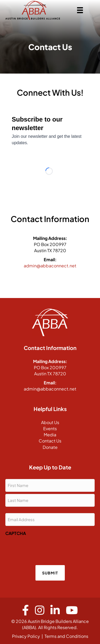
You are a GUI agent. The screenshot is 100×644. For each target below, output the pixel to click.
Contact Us (50, 441)
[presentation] (46, 549)
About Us (50, 422)
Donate (50, 447)
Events (50, 428)
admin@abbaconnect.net (50, 266)
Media (50, 435)
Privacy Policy (26, 636)
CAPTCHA (16, 533)
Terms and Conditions (66, 636)
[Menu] (80, 10)
